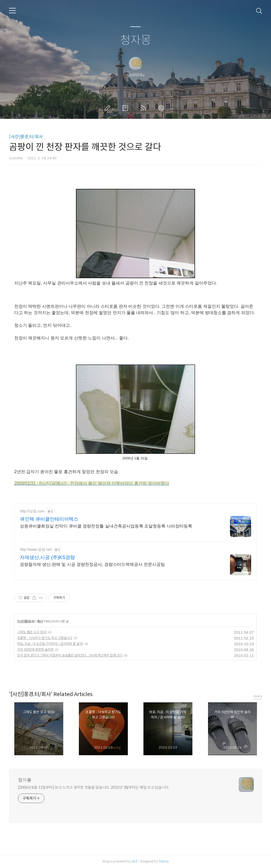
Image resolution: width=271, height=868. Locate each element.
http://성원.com (32, 511)
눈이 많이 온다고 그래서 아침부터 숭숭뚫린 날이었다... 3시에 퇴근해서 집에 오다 (70, 655)
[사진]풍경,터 (26, 621)
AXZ (134, 861)
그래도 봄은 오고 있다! (32, 632)
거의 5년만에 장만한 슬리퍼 (35, 649)
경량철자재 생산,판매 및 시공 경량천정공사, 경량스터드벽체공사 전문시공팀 (92, 564)
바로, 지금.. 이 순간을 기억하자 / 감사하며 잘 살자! (50, 644)
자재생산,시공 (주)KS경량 (47, 557)
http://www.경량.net (36, 549)
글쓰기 (108, 108)
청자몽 (136, 40)
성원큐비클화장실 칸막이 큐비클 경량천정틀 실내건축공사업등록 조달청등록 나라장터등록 (106, 526)
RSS (144, 108)
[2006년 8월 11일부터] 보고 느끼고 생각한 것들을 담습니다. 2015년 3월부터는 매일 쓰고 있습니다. (94, 787)
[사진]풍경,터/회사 (26, 137)
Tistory (164, 861)
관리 (162, 108)
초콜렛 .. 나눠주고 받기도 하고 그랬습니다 (45, 638)
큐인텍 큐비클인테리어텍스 (49, 519)
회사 (40, 621)
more (258, 696)
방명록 (126, 108)
